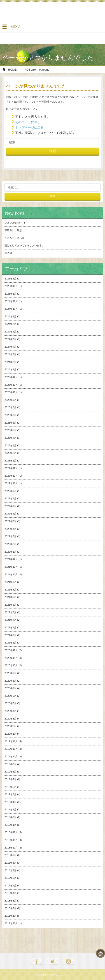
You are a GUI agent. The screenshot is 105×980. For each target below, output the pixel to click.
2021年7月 (10, 597)
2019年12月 (11, 741)
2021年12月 (11, 559)
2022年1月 (10, 552)
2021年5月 (10, 612)
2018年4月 (10, 893)
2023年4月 (10, 438)
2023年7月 (10, 415)
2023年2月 (10, 453)
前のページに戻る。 (29, 122)
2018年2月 (10, 908)
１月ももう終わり (14, 238)
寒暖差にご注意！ (14, 230)
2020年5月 (10, 703)
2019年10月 (11, 756)
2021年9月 (10, 582)
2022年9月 (10, 491)
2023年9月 (10, 400)
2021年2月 (10, 635)
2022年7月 (10, 506)
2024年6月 (10, 332)
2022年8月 (10, 498)
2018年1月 (10, 916)
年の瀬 (8, 253)
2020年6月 (10, 696)
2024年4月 (10, 347)
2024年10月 (11, 309)
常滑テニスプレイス (34, 11)
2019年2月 (10, 817)
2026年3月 (10, 279)
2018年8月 (10, 863)
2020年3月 (10, 719)
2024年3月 (10, 354)
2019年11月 (11, 749)
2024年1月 (10, 369)
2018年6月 (10, 878)
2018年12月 (11, 832)
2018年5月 (10, 885)
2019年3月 (10, 809)
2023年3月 (10, 445)
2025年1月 (10, 294)
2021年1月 (10, 643)
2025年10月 (11, 286)
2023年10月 (11, 392)
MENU (11, 28)
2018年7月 (10, 870)
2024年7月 (10, 324)
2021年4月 (10, 620)
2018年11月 (11, 840)
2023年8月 (10, 407)
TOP (100, 953)
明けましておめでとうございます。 (24, 245)
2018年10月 (11, 848)
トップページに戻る (29, 127)
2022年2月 (10, 544)
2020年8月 (10, 681)
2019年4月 (10, 802)
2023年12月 (11, 377)
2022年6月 (10, 514)
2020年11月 (11, 658)
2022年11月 (11, 476)
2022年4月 (10, 529)
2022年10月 (11, 483)
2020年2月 (10, 726)
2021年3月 (10, 627)
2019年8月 (10, 772)
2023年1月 (10, 461)
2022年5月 (10, 521)
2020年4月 (10, 711)
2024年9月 (10, 316)
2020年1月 (10, 734)
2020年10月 (11, 665)
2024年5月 (10, 339)
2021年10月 (11, 574)
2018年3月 (10, 901)
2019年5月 (10, 794)
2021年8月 (10, 590)
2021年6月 (10, 605)
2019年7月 (10, 779)
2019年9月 (10, 764)
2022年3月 (10, 536)
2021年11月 (11, 567)
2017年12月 (11, 923)
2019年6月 (10, 787)
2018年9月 (10, 855)
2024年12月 (11, 301)
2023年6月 (10, 423)
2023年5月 (10, 430)
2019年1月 (10, 825)
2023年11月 (11, 385)
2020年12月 (11, 650)
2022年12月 (11, 468)
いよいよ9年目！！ (15, 223)
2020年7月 (10, 688)
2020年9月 (10, 673)
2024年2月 (10, 362)
